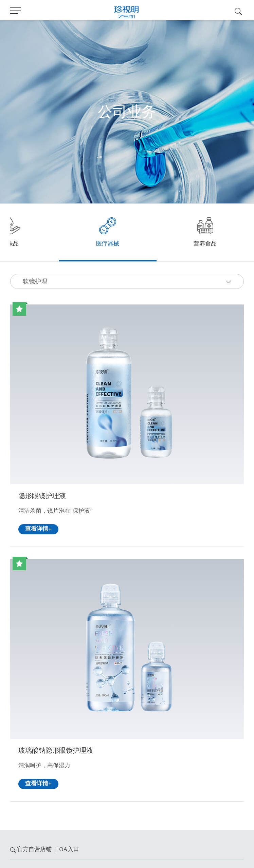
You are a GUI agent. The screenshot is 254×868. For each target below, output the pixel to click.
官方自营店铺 (34, 849)
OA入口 (69, 849)
